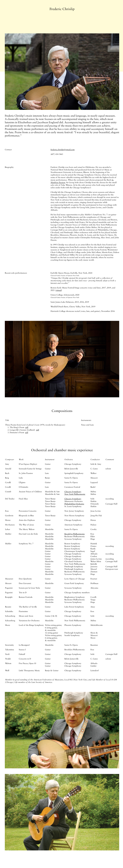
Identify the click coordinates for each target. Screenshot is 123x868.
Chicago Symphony (73, 492)
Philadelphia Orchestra (74, 504)
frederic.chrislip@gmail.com (63, 150)
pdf (27, 427)
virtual (59, 290)
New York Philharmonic (75, 494)
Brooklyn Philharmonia (75, 534)
